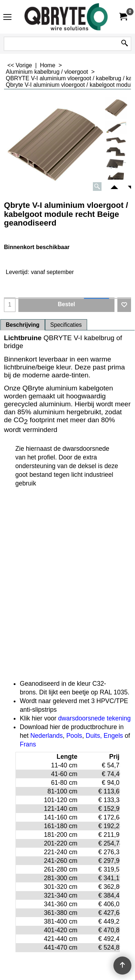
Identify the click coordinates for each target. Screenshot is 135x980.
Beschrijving (23, 325)
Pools (74, 736)
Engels (113, 736)
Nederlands (46, 736)
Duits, (94, 736)
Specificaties (66, 325)
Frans (28, 744)
